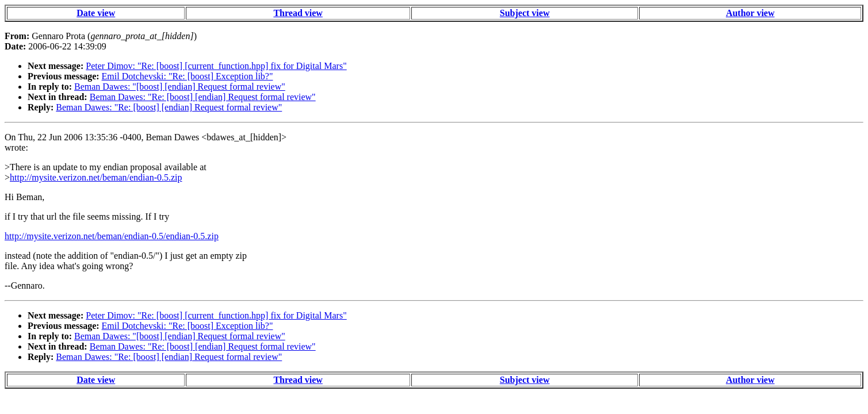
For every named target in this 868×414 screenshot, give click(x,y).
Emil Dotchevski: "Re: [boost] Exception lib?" (188, 76)
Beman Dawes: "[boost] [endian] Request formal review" (180, 87)
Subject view (525, 13)
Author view (750, 13)
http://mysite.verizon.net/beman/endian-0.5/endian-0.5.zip (112, 236)
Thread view (298, 13)
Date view (96, 13)
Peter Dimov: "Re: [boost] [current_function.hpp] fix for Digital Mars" (216, 66)
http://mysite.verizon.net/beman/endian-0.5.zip (96, 177)
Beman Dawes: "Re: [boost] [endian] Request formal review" (203, 97)
